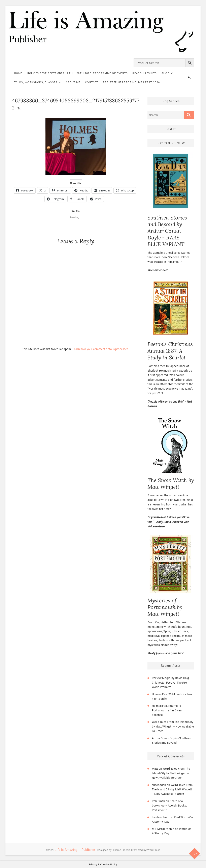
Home (18, 73)
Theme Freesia (122, 850)
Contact (92, 82)
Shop (165, 73)
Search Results (145, 73)
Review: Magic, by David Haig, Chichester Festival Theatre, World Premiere (171, 682)
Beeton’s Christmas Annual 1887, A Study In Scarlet (170, 351)
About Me (73, 82)
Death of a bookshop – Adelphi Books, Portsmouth (169, 806)
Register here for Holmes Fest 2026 (131, 82)
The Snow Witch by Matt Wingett (171, 483)
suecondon (159, 785)
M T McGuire (160, 829)
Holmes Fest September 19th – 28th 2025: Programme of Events (77, 73)
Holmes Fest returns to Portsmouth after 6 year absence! (167, 710)
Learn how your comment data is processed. (101, 349)
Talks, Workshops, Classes (36, 82)
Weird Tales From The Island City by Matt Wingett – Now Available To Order (173, 726)
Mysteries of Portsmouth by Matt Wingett (165, 607)
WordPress (154, 850)
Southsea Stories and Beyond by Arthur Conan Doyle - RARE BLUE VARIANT (167, 231)
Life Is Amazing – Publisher (75, 850)
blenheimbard (161, 817)
